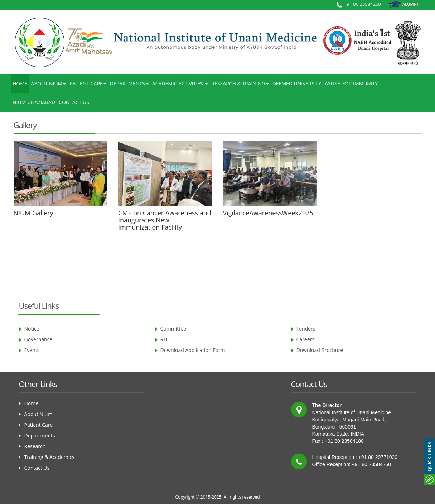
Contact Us (74, 102)
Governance (38, 339)
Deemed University (297, 84)
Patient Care (39, 425)
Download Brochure (320, 350)
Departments (40, 436)
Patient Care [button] (88, 84)
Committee (173, 329)
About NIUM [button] (49, 84)
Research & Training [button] (240, 84)
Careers (305, 339)
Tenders (306, 329)
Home (20, 84)
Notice (32, 329)
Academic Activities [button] (180, 84)
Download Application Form (193, 350)
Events (32, 350)
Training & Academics (49, 457)
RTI (164, 339)
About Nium (38, 414)
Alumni (403, 4)
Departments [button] (129, 84)
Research (35, 446)
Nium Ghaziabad (34, 102)
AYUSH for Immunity (351, 84)
